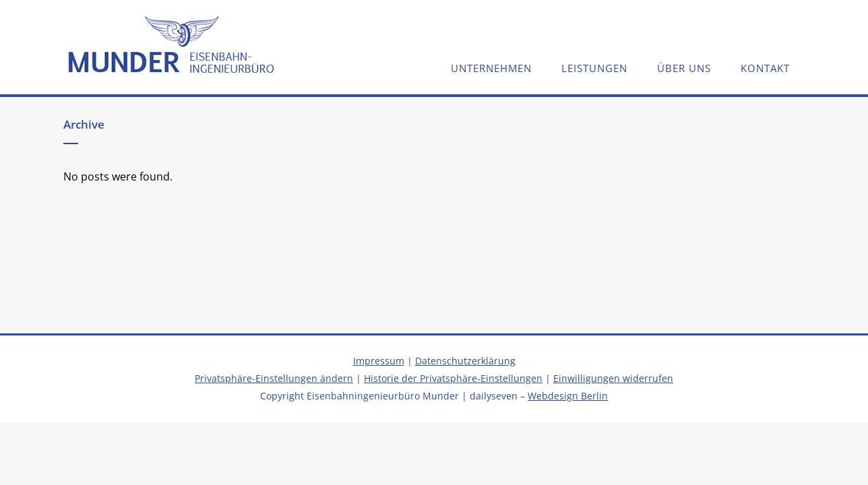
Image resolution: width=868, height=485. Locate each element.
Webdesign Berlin (568, 396)
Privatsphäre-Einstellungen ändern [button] (274, 378)
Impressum (379, 361)
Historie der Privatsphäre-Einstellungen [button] (453, 378)
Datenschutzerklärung (465, 361)
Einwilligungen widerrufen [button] (613, 378)
